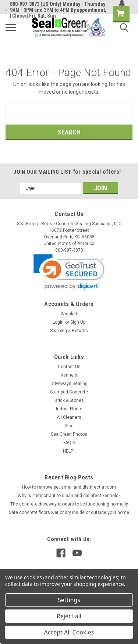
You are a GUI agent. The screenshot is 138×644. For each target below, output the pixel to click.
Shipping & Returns (69, 331)
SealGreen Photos (69, 434)
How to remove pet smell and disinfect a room (69, 487)
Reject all (69, 616)
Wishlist (69, 314)
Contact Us (69, 367)
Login (58, 322)
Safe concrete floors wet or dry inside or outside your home (69, 512)
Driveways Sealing (69, 384)
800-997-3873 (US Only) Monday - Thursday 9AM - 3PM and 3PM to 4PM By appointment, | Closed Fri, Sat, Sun (56, 10)
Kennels (69, 375)
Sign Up (78, 322)
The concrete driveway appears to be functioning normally (69, 504)
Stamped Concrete (69, 392)
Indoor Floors (69, 409)
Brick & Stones (69, 400)
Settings (69, 600)
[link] (69, 272)
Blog (69, 426)
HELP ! (69, 451)
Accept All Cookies (69, 632)
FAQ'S (69, 443)
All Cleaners (69, 417)
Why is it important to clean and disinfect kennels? (69, 496)
